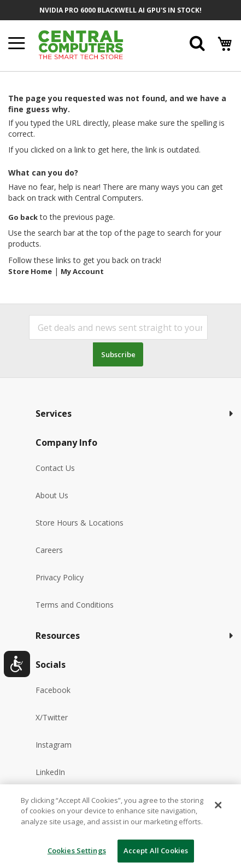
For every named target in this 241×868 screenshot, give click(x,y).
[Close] (219, 805)
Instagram (54, 745)
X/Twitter (52, 717)
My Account (82, 271)
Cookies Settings (77, 850)
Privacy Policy (60, 577)
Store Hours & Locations (80, 523)
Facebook (53, 690)
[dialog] (120, 826)
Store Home (30, 271)
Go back (23, 217)
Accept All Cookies (156, 850)
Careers (49, 550)
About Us (52, 495)
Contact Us (55, 468)
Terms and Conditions (75, 605)
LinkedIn (50, 772)
